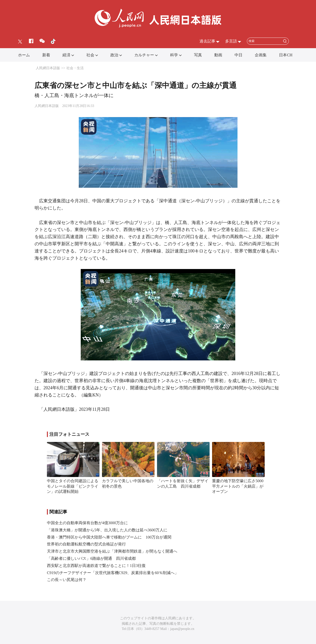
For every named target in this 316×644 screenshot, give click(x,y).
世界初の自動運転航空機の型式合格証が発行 (86, 544)
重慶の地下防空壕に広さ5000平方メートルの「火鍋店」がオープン (238, 486)
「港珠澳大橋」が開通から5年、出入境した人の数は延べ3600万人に (107, 530)
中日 (238, 55)
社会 (90, 55)
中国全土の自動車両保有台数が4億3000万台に (87, 523)
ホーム (24, 55)
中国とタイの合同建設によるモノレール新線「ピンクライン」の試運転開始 (73, 486)
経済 (66, 55)
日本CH (286, 55)
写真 (198, 55)
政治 (114, 55)
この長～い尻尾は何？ (67, 580)
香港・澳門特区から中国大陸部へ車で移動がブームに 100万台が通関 (109, 537)
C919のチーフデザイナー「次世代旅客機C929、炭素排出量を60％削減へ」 (113, 573)
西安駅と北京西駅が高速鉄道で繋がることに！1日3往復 (96, 566)
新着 (46, 55)
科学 (174, 55)
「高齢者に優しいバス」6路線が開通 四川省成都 (91, 558)
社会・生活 (75, 68)
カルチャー (144, 55)
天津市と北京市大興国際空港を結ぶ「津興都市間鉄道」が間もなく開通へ (112, 551)
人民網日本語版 (48, 68)
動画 (218, 55)
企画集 (261, 55)
